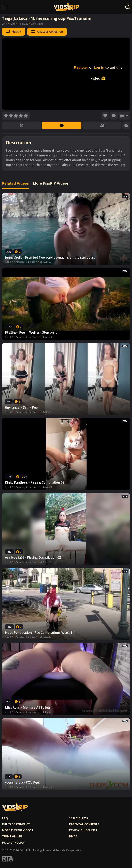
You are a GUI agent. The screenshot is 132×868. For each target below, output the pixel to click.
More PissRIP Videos (51, 183)
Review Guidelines (83, 830)
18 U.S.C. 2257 (79, 818)
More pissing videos (17, 830)
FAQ (5, 818)
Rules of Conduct (16, 824)
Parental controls (84, 824)
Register (81, 67)
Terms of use (12, 836)
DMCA (73, 836)
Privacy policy (13, 843)
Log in (99, 67)
